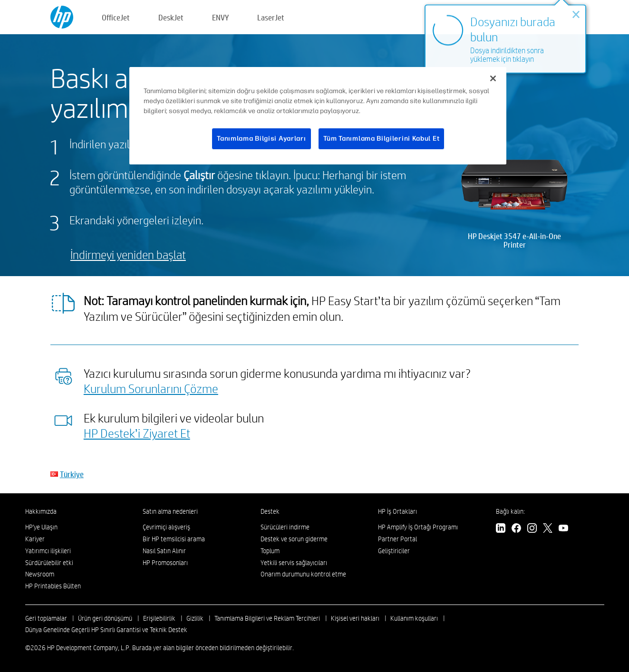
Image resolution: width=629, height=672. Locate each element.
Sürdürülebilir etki (49, 563)
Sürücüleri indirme (285, 527)
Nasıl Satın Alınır (164, 551)
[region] (318, 116)
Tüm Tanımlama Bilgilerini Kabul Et (382, 139)
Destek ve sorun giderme (294, 539)
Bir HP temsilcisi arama (174, 539)
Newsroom (40, 574)
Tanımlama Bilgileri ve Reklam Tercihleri (267, 618)
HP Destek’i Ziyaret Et (137, 433)
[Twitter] (548, 529)
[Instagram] (532, 529)
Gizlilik (195, 618)
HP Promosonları (165, 563)
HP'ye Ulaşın (41, 527)
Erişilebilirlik (159, 618)
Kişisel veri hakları (355, 618)
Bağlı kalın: (510, 511)
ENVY (220, 17)
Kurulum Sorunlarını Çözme (151, 388)
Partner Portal (397, 539)
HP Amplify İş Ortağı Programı (418, 527)
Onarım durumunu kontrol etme (303, 574)
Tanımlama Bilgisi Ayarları (261, 139)
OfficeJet (116, 17)
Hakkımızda (41, 511)
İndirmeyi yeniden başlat (128, 254)
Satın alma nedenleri (170, 511)
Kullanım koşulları (414, 618)
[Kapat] (493, 78)
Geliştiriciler (394, 551)
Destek (270, 511)
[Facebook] (516, 529)
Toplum (270, 551)
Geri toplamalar (46, 618)
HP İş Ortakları (397, 511)
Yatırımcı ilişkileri (48, 551)
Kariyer (35, 539)
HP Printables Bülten (53, 586)
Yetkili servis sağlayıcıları (294, 563)
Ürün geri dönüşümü (105, 618)
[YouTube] (563, 529)
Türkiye (72, 474)
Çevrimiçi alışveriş (166, 527)
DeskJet (171, 17)
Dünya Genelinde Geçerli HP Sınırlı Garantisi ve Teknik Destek (106, 630)
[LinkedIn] (501, 529)
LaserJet (271, 17)
